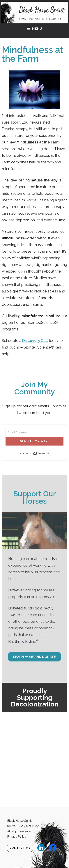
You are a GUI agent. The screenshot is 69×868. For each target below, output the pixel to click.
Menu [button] (37, 29)
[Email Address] (34, 433)
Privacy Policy (17, 837)
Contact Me (20, 848)
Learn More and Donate (34, 657)
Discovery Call (35, 341)
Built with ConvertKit (50, 454)
